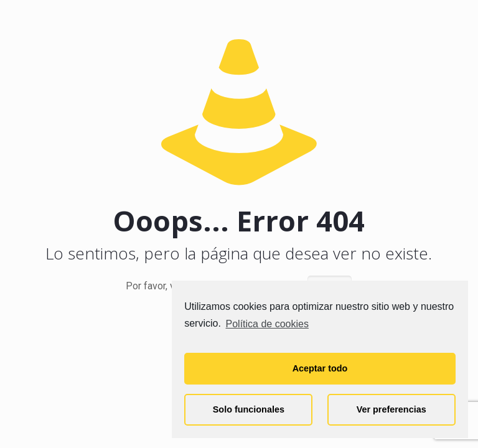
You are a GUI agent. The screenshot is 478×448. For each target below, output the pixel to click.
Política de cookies (267, 324)
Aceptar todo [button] (320, 368)
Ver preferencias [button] (391, 409)
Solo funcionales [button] (249, 409)
